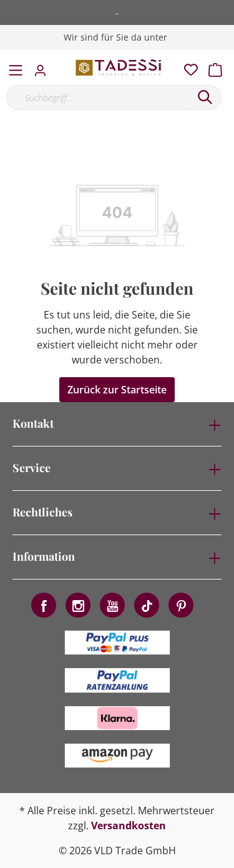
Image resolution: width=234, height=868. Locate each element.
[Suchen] (205, 97)
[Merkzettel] (187, 67)
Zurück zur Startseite (117, 390)
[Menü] (16, 67)
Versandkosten (129, 826)
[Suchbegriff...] (98, 97)
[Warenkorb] (219, 67)
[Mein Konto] (44, 67)
